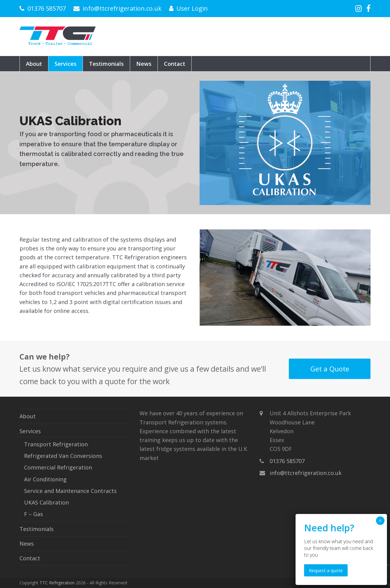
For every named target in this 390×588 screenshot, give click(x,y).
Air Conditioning (45, 479)
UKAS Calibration (46, 502)
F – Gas (34, 514)
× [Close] (380, 521)
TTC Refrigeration (57, 583)
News (27, 544)
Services (30, 431)
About (28, 416)
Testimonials (37, 529)
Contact (30, 558)
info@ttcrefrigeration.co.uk (122, 8)
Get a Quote (330, 369)
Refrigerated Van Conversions (63, 456)
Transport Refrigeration (56, 444)
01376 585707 (47, 8)
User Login (192, 8)
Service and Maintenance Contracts (70, 491)
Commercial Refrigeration (58, 467)
